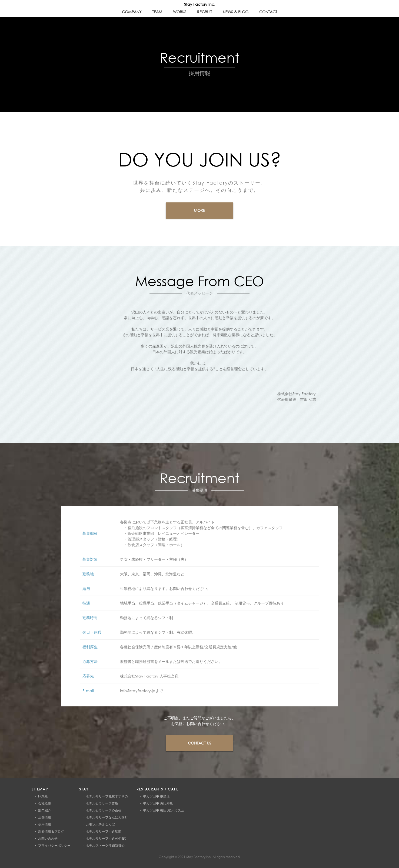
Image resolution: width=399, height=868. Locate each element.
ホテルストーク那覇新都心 (105, 845)
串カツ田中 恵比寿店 (158, 803)
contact (268, 12)
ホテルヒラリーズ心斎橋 (104, 810)
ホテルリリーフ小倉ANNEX (106, 838)
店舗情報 (45, 817)
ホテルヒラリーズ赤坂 (102, 803)
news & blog (236, 12)
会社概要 (45, 803)
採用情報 (45, 824)
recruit (205, 12)
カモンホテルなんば (100, 824)
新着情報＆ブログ (51, 831)
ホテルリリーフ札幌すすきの (107, 796)
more (199, 210)
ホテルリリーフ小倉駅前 (104, 831)
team (157, 12)
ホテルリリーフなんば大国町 (107, 817)
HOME (43, 796)
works (180, 12)
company (132, 12)
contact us (199, 743)
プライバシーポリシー (54, 845)
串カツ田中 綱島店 (156, 796)
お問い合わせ (48, 838)
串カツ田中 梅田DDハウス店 (164, 810)
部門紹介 (45, 810)
